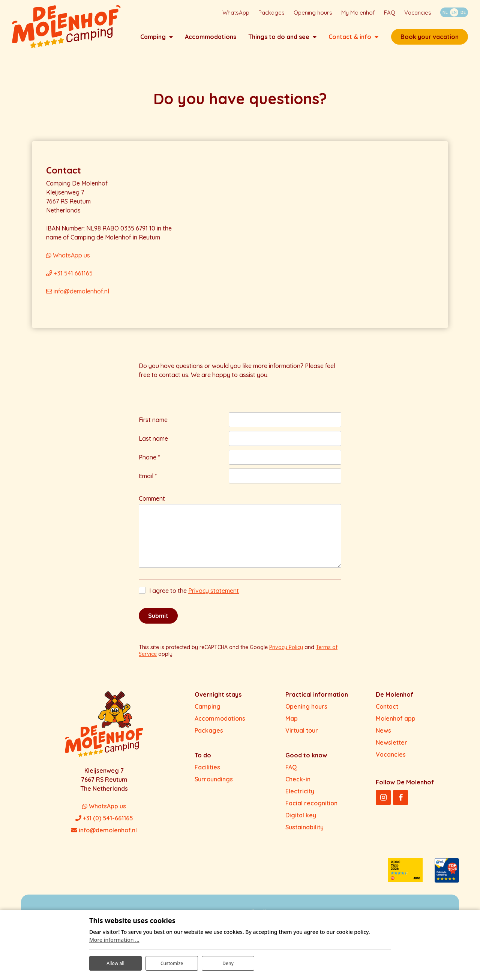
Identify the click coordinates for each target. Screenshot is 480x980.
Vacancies (391, 761)
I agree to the (194, 597)
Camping (208, 713)
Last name (153, 445)
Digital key (301, 822)
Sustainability (304, 834)
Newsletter (391, 749)
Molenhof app (396, 725)
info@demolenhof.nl (78, 298)
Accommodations (220, 725)
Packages (209, 737)
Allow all (115, 961)
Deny (228, 961)
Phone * (149, 464)
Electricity (300, 798)
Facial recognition (311, 810)
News (383, 737)
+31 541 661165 (69, 280)
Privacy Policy (286, 654)
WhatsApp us (68, 262)
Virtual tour (302, 737)
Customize (172, 961)
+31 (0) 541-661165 (104, 825)
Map (292, 725)
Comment (152, 505)
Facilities (207, 774)
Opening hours (306, 713)
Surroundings (214, 786)
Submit (158, 622)
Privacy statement (214, 597)
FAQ (291, 774)
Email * (148, 483)
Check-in (298, 786)
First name (153, 426)
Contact (387, 713)
